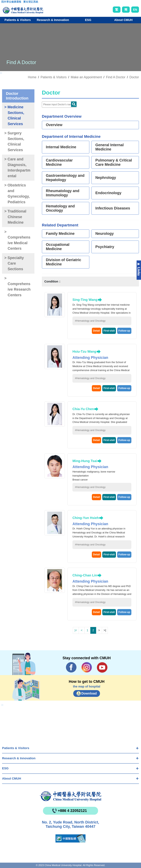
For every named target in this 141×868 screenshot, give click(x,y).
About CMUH (12, 778)
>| (105, 630)
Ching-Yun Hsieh (86, 518)
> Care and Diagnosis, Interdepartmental (17, 168)
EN (135, 10)
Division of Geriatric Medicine (64, 262)
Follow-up (124, 331)
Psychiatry (105, 247)
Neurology (105, 234)
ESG (5, 768)
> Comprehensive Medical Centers (17, 240)
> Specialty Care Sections (14, 263)
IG (87, 667)
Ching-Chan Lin (85, 575)
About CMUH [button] (123, 20)
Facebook (71, 667)
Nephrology (106, 178)
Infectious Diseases (113, 208)
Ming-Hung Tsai (85, 461)
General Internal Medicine (110, 147)
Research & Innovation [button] (53, 20)
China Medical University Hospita (70, 796)
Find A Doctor (116, 77)
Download (89, 693)
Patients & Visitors (16, 748)
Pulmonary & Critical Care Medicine (114, 162)
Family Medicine (60, 234)
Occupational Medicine (58, 247)
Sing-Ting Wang (85, 300)
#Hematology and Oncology (90, 321)
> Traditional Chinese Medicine (15, 217)
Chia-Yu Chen (83, 409)
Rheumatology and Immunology (63, 193)
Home (32, 77)
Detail (96, 331)
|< (76, 630)
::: (4, 3)
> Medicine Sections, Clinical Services (14, 115)
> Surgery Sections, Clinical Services (14, 142)
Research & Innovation (19, 758)
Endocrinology (108, 193)
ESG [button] (88, 20)
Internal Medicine (61, 147)
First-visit (109, 331)
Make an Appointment (86, 77)
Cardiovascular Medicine (59, 162)
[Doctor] (59, 105)
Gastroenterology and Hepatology (65, 178)
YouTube (102, 667)
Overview (54, 125)
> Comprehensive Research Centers (17, 287)
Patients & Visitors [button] (18, 20)
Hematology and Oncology (60, 208)
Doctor (134, 77)
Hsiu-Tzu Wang (84, 351)
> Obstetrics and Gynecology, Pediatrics (17, 194)
